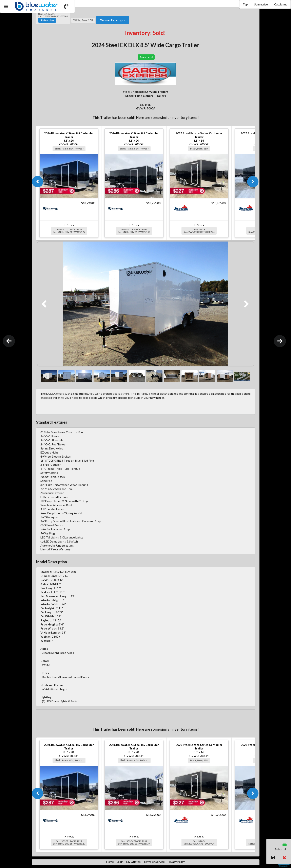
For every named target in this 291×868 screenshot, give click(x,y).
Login (120, 862)
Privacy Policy (176, 862)
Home (110, 862)
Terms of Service (154, 862)
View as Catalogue (113, 20)
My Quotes (133, 862)
